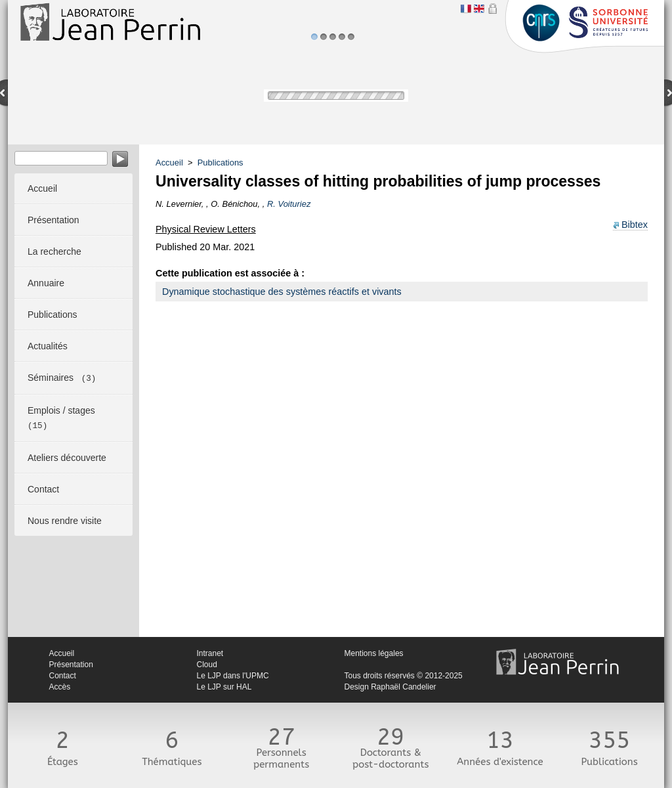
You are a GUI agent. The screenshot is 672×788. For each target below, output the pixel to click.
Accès (60, 687)
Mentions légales (374, 653)
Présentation (71, 665)
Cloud (207, 665)
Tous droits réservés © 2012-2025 (404, 676)
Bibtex (635, 225)
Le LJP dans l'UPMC (233, 676)
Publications (220, 163)
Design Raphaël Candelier (390, 687)
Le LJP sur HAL (224, 687)
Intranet (210, 653)
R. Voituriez (289, 204)
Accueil (169, 163)
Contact (63, 676)
